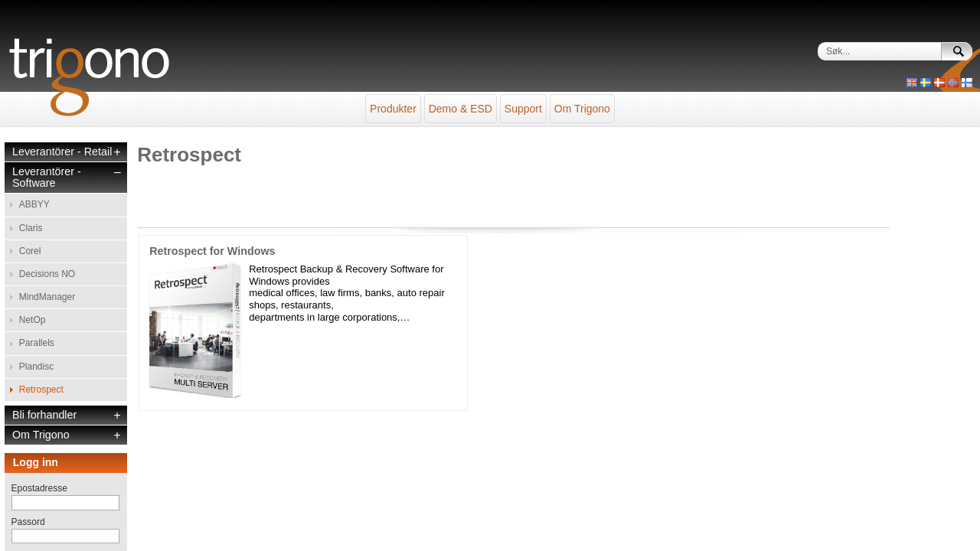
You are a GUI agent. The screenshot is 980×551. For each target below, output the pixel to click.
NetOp (33, 255)
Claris (31, 194)
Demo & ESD (445, 101)
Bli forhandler (44, 323)
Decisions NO (47, 224)
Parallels (37, 270)
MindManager (47, 240)
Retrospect (41, 302)
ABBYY (34, 178)
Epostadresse (39, 396)
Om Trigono (628, 101)
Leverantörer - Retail (62, 129)
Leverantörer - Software (47, 155)
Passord (28, 430)
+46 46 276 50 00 (234, 530)
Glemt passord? (44, 497)
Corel (30, 209)
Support (539, 101)
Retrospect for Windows (212, 228)
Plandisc (36, 286)
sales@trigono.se (174, 530)
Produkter (347, 101)
